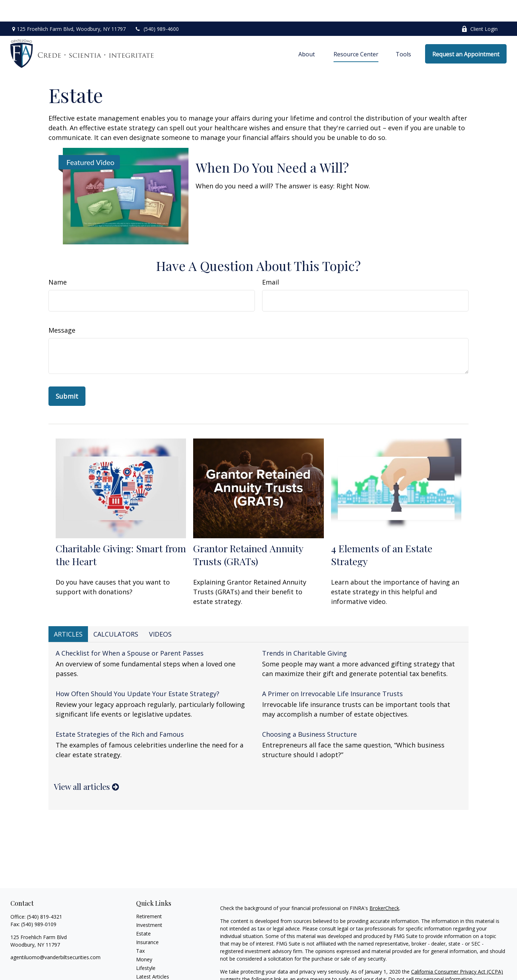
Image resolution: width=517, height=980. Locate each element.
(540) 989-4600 (157, 7)
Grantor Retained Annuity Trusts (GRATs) (248, 533)
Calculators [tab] (116, 613)
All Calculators (152, 972)
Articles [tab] (68, 613)
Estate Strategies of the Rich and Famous (120, 713)
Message (62, 309)
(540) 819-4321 (45, 895)
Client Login (479, 7)
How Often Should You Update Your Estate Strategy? (138, 672)
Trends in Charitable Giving (304, 632)
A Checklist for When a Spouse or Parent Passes (130, 632)
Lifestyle (146, 946)
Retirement (149, 895)
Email (271, 261)
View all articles (86, 765)
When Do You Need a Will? (272, 146)
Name (58, 261)
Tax (140, 929)
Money (144, 938)
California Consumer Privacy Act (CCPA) (457, 950)
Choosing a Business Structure (309, 713)
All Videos (147, 964)
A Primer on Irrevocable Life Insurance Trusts (332, 672)
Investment (149, 903)
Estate (143, 912)
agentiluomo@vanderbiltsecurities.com (55, 936)
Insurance (147, 921)
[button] (307, 32)
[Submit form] (67, 375)
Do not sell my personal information (430, 958)
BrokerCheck (384, 887)
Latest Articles (153, 955)
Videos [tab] (160, 613)
